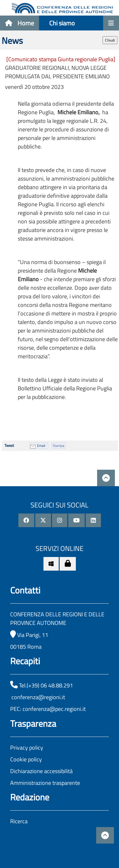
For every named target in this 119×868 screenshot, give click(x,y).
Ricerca (19, 821)
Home (20, 23)
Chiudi (110, 40)
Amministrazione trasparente (45, 783)
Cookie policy (26, 759)
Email (41, 446)
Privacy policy (27, 748)
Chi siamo (62, 23)
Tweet (9, 445)
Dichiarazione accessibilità (41, 771)
